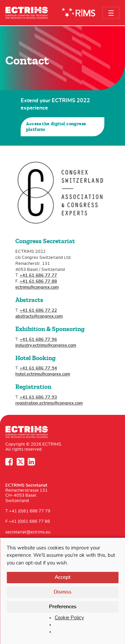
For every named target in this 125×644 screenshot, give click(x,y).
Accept (63, 577)
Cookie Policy (69, 618)
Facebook (10, 462)
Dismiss (62, 592)
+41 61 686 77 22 (38, 310)
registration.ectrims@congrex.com (49, 403)
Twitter (21, 462)
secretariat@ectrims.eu (28, 532)
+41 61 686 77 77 (38, 275)
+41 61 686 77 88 (38, 281)
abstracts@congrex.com (39, 316)
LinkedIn (32, 462)
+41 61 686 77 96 (38, 340)
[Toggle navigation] (111, 13)
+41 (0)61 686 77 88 (29, 522)
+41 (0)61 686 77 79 (30, 511)
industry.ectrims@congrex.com (46, 346)
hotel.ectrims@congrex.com (43, 374)
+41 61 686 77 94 (38, 368)
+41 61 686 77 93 (38, 397)
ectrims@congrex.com (37, 287)
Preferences (63, 607)
